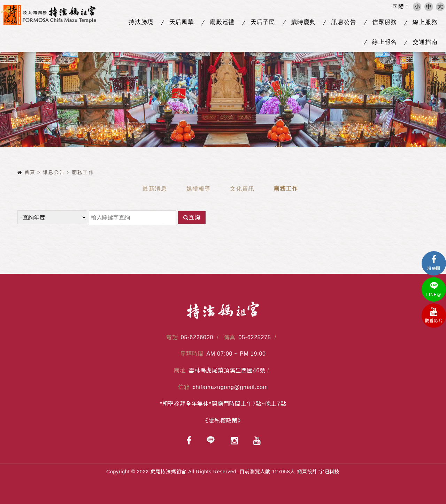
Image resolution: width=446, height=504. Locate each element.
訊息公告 (344, 22)
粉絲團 (434, 263)
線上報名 (385, 42)
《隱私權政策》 (223, 421)
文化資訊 (242, 189)
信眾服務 (385, 22)
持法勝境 (141, 22)
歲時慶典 (303, 22)
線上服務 (425, 22)
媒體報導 (199, 189)
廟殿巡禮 (222, 22)
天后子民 (263, 22)
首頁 (26, 172)
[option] (223, 89)
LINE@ (434, 289)
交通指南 (425, 42)
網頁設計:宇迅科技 (318, 472)
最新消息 (155, 189)
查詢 (192, 218)
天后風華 (182, 22)
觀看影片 (434, 315)
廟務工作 (286, 189)
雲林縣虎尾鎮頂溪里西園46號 (227, 370)
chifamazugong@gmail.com (230, 387)
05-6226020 (197, 337)
